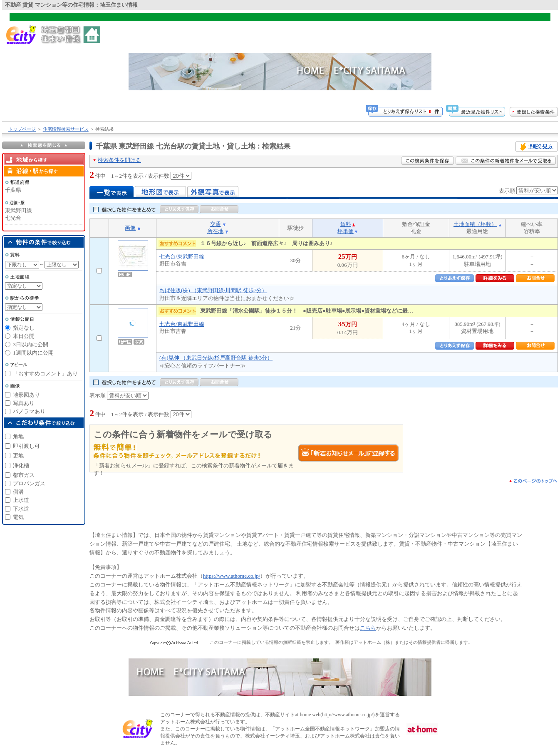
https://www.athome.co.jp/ (232, 576)
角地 (18, 436)
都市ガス (24, 475)
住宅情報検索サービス (66, 129)
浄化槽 (21, 466)
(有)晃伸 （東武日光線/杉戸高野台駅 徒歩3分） (216, 358)
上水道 (21, 500)
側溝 (18, 492)
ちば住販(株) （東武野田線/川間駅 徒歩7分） (213, 290)
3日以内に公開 (31, 344)
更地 (18, 456)
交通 (216, 224)
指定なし (24, 328)
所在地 (215, 231)
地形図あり (26, 395)
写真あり (24, 403)
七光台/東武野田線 (182, 257)
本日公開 (24, 336)
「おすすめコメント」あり (45, 374)
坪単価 (346, 231)
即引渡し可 (26, 446)
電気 (18, 517)
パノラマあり (29, 411)
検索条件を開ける (119, 160)
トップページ (22, 129)
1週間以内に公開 (33, 353)
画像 (130, 228)
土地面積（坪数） (475, 224)
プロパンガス (29, 483)
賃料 (346, 224)
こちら (368, 628)
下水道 (21, 509)
